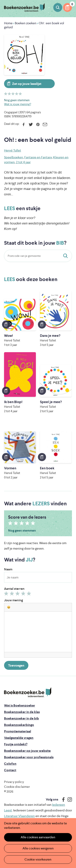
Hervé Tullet (13, 150)
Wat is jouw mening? (18, 104)
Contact (10, 770)
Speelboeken (14, 157)
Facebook (24, 124)
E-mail (45, 124)
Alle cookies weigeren (38, 848)
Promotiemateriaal (18, 731)
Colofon (10, 764)
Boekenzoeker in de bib (21, 718)
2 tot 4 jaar (23, 162)
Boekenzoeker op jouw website (27, 751)
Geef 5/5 (29, 594)
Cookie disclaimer (17, 787)
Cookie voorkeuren (38, 859)
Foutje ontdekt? (16, 744)
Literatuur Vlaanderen (19, 816)
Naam (8, 569)
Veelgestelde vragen (19, 738)
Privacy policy (14, 782)
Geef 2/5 (12, 594)
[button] (9, 607)
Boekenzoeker (24, 8)
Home (8, 23)
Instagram (68, 800)
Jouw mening (13, 600)
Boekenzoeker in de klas (22, 712)
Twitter (31, 124)
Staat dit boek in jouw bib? (66, 256)
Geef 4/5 (24, 594)
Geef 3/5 (18, 594)
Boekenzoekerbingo (19, 725)
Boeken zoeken (58, 7)
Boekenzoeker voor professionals (29, 757)
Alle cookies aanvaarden (38, 837)
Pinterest (38, 124)
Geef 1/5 (7, 594)
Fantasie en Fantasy (38, 157)
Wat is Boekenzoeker (20, 705)
